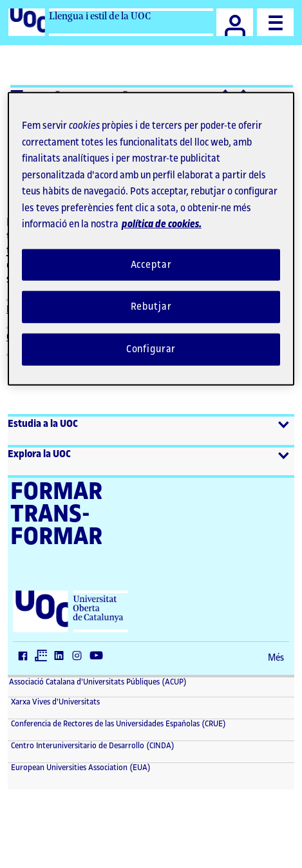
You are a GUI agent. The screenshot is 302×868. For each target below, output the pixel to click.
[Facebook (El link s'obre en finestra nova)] (26, 657)
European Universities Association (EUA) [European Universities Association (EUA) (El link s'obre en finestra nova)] (80, 768)
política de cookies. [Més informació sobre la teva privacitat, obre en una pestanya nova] (162, 224)
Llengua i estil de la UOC (100, 16)
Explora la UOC (39, 454)
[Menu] (275, 22)
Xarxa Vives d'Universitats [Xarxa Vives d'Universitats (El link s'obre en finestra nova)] (54, 702)
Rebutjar (151, 307)
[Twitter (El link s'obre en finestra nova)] (44, 657)
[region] (151, 239)
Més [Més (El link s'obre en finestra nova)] (276, 658)
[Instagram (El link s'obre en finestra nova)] (80, 657)
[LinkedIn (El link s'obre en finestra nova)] (62, 657)
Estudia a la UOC (43, 424)
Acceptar (151, 264)
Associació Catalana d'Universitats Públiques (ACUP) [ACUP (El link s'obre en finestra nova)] (98, 682)
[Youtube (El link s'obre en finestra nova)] (99, 657)
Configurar (151, 349)
